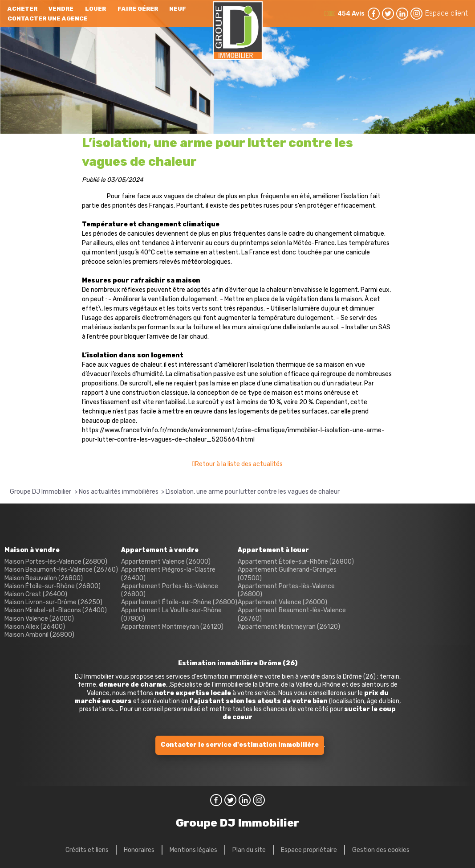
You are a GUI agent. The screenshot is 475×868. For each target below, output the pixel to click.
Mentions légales (193, 850)
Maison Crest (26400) (36, 594)
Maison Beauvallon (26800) (44, 578)
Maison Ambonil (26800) (39, 635)
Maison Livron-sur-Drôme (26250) (53, 602)
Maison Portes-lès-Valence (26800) (56, 562)
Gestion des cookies (381, 850)
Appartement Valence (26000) (166, 562)
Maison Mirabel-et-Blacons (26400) (56, 610)
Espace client (447, 13)
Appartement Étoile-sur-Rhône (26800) (179, 602)
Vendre (61, 9)
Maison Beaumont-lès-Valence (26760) (61, 570)
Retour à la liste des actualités (239, 464)
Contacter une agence (48, 18)
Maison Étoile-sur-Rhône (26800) (53, 586)
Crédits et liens (87, 850)
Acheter (22, 9)
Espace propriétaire (309, 850)
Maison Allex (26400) (35, 627)
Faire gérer (138, 9)
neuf (178, 9)
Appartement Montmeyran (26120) (172, 627)
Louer (95, 9)
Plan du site (249, 850)
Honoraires (139, 850)
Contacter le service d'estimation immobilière (240, 745)
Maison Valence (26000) (39, 619)
